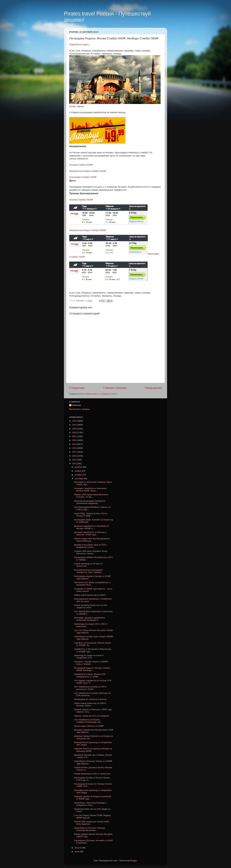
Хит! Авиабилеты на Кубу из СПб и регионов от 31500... (90, 688)
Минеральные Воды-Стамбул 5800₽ (88, 171)
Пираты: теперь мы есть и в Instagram (92, 716)
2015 (75, 460)
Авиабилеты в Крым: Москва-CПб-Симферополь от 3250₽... (90, 675)
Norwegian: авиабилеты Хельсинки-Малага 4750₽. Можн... (90, 490)
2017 (75, 452)
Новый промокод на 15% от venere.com (92, 774)
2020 (75, 440)
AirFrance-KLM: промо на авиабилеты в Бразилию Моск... (92, 584)
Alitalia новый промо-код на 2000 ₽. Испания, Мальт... (90, 704)
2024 (75, 425)
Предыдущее (153, 388)
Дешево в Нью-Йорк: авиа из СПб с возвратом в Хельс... (90, 546)
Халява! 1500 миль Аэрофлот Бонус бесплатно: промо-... (91, 552)
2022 (75, 433)
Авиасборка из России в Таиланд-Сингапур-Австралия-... (90, 829)
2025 (75, 421)
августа (78, 848)
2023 (75, 429)
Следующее (77, 388)
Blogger (134, 861)
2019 (75, 444)
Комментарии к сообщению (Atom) (101, 394)
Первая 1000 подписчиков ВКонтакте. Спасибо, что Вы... (91, 496)
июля (77, 852)
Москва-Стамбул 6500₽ (81, 165)
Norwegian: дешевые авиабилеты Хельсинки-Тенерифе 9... (90, 619)
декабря (79, 467)
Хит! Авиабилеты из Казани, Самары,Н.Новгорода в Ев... (88, 721)
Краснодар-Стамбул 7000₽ (83, 177)
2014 (75, 464)
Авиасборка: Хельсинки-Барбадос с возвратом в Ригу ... (91, 804)
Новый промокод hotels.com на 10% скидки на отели (91, 606)
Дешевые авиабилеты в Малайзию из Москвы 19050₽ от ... (92, 527)
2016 (75, 456)
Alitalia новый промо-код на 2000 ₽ (90, 595)
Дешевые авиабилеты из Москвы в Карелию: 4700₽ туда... (90, 533)
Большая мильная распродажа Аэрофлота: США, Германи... (89, 571)
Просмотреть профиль (80, 409)
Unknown (77, 405)
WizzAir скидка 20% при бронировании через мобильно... (92, 540)
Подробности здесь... (80, 44)
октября (78, 475)
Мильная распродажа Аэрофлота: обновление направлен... (90, 502)
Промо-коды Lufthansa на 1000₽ (89, 726)
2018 (75, 448)
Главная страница (115, 388)
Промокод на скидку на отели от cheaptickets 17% (89, 657)
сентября (79, 479)
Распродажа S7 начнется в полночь (91, 699)
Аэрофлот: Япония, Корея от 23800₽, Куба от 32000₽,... (91, 663)
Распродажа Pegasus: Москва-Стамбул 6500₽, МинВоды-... (92, 669)
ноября (78, 471)
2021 (75, 436)
